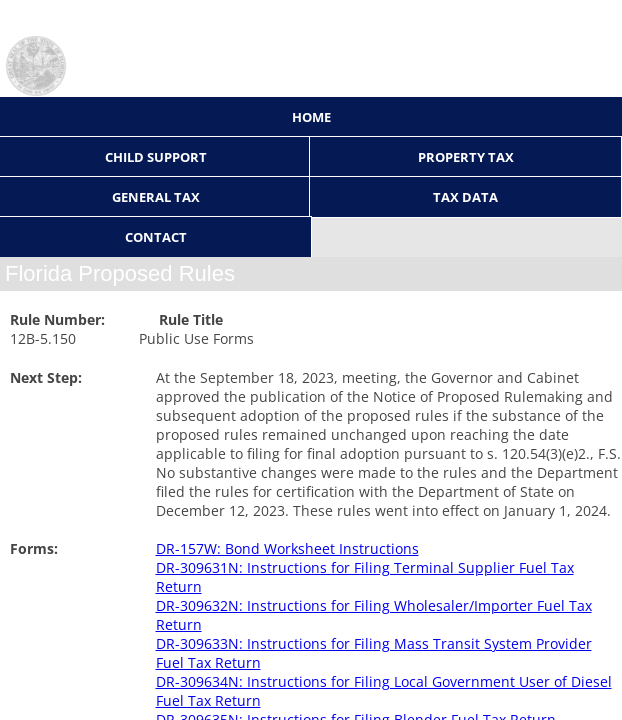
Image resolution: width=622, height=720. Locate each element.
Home (311, 117)
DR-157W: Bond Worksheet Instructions (287, 548)
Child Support (156, 157)
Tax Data (465, 197)
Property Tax (466, 157)
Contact (156, 237)
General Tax (156, 197)
